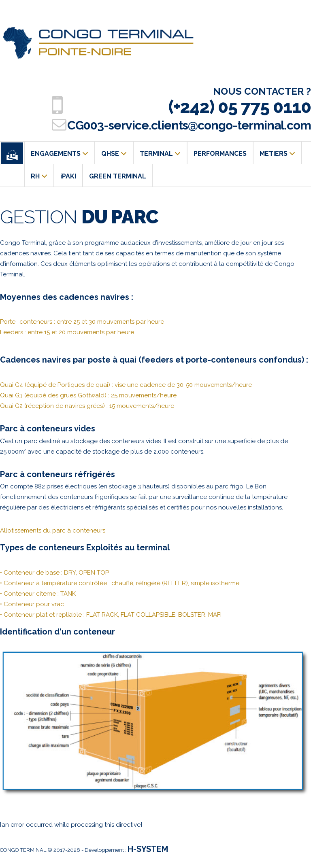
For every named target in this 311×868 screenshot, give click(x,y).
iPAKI (68, 176)
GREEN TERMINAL (118, 176)
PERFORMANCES (220, 154)
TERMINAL (160, 154)
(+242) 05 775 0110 (240, 107)
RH (39, 176)
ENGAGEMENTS (60, 154)
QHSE (114, 154)
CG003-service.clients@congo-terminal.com (189, 125)
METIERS (277, 154)
